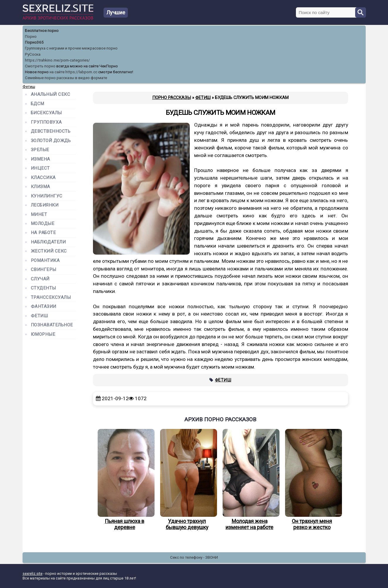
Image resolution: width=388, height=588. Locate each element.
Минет (39, 215)
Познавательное (52, 325)
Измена (40, 159)
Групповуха (46, 122)
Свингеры (44, 270)
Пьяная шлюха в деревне (125, 480)
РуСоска (33, 54)
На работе (43, 233)
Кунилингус (47, 196)
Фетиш (223, 380)
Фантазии (44, 307)
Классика (43, 178)
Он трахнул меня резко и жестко (312, 480)
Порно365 (34, 42)
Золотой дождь (51, 141)
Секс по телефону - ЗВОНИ (194, 557)
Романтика (45, 261)
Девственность (51, 131)
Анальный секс (51, 94)
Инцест (40, 168)
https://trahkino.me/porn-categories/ (57, 60)
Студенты (43, 288)
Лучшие (116, 12)
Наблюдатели (48, 242)
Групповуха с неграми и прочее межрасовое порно (71, 48)
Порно (31, 36)
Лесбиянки (45, 205)
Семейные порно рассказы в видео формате (66, 78)
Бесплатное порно (42, 31)
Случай (40, 279)
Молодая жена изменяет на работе (250, 480)
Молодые (43, 224)
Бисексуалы (46, 113)
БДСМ (38, 104)
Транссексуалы (51, 298)
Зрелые (40, 150)
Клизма (40, 187)
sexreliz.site (33, 573)
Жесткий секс (49, 251)
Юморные (43, 334)
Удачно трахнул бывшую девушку (187, 480)
